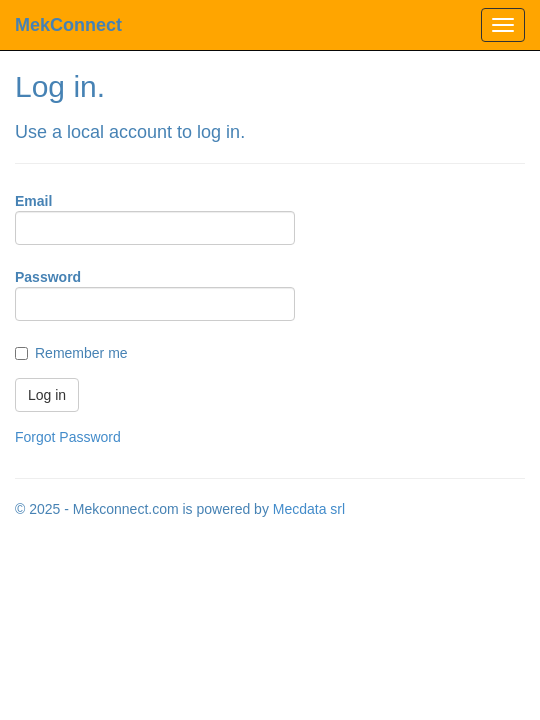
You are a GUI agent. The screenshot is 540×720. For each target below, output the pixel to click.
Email (33, 201)
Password (48, 277)
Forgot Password (68, 437)
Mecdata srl (309, 509)
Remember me (81, 353)
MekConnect (68, 25)
